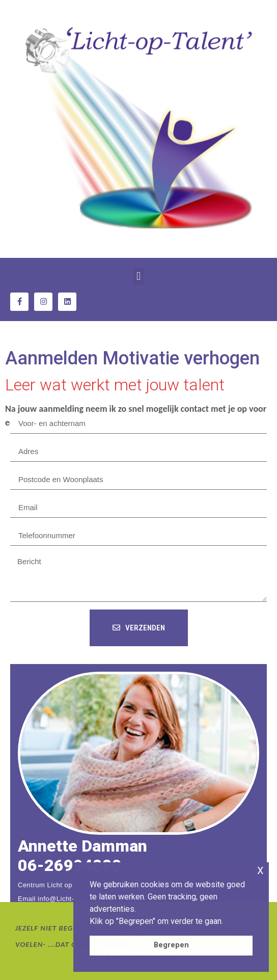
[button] (138, 276)
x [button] (260, 870)
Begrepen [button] (171, 945)
